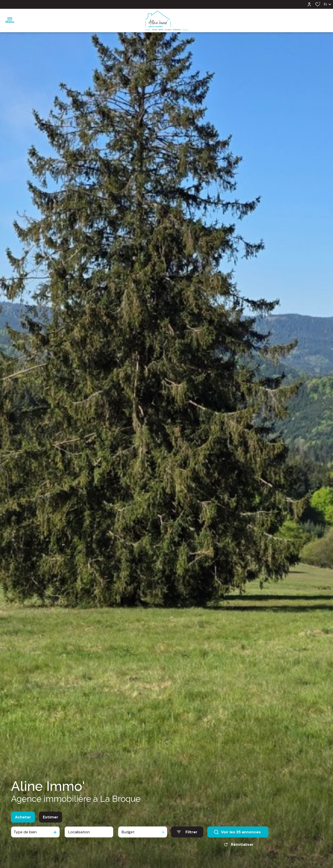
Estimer (51, 819)
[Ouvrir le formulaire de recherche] (187, 834)
